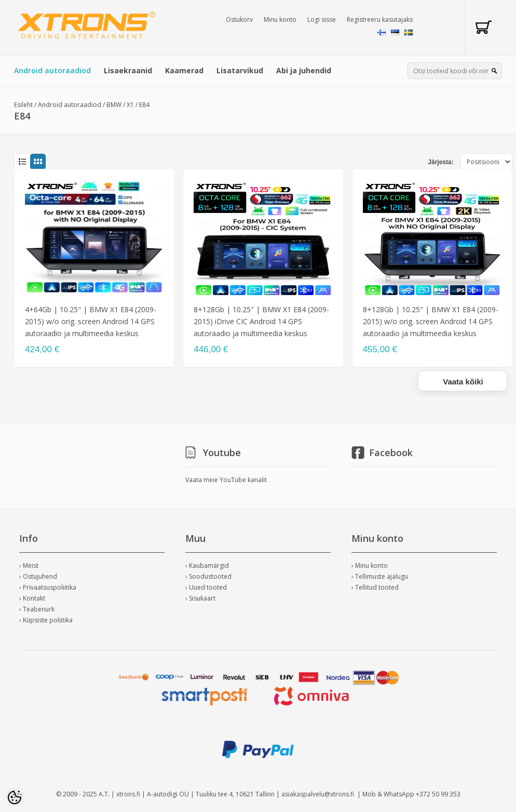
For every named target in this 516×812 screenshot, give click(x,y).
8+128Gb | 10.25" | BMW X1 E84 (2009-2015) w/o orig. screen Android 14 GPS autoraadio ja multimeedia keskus (431, 321)
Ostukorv (239, 19)
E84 (144, 105)
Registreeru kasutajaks (380, 19)
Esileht (23, 105)
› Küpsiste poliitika (46, 620)
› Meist (29, 565)
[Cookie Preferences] (15, 797)
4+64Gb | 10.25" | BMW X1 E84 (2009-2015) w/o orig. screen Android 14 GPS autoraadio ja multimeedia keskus (91, 321)
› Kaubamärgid (207, 565)
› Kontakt (32, 598)
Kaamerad (184, 70)
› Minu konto (370, 565)
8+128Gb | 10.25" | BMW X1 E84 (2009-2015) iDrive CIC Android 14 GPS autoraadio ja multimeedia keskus (261, 321)
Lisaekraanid (128, 70)
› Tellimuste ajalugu (380, 576)
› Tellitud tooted (375, 587)
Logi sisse (322, 19)
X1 (130, 105)
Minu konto (280, 19)
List (22, 162)
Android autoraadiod (52, 70)
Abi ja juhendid (304, 70)
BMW (114, 105)
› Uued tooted (206, 587)
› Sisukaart (200, 598)
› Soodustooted (208, 576)
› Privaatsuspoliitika (48, 587)
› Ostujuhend (38, 576)
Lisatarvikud (240, 70)
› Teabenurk (37, 609)
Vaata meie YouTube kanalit (226, 480)
